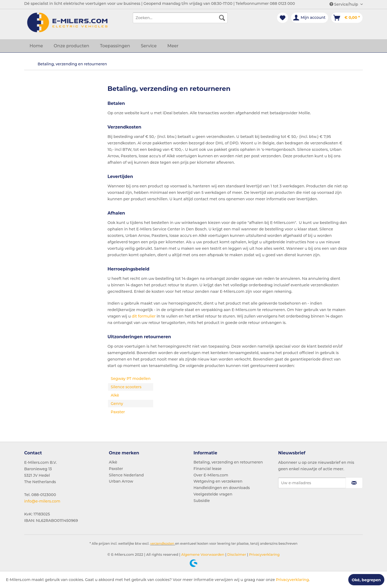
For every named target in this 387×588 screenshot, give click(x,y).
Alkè (113, 462)
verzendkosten (162, 544)
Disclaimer (236, 554)
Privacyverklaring (264, 554)
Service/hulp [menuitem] (344, 4)
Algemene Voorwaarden (202, 554)
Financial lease (207, 469)
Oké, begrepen (366, 580)
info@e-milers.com (42, 501)
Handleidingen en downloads (222, 488)
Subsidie (202, 501)
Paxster (116, 469)
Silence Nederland (126, 475)
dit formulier (144, 316)
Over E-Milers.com (211, 475)
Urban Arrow (121, 481)
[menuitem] (180, 18)
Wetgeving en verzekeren (218, 481)
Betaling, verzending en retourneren (228, 462)
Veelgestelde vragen (213, 494)
